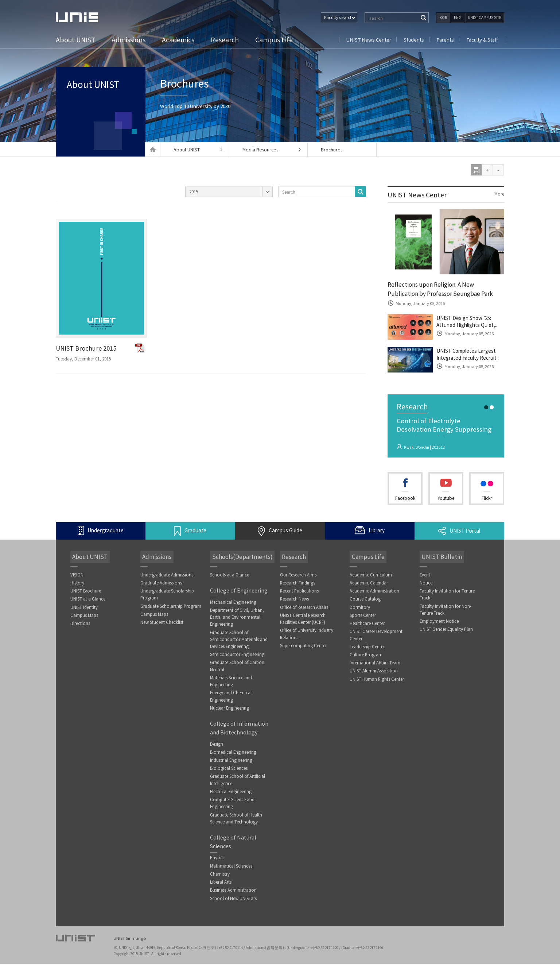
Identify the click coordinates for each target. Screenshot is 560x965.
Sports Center (363, 617)
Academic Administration (374, 593)
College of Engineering (239, 592)
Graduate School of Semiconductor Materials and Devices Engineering (239, 642)
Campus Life (275, 40)
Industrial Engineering (231, 764)
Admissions (130, 40)
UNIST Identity (84, 609)
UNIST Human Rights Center (377, 682)
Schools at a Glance (230, 577)
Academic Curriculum (371, 577)
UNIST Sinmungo (130, 940)
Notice (426, 585)
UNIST (85, 17)
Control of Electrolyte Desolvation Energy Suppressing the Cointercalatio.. (446, 432)
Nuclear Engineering (230, 712)
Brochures (335, 150)
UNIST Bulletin (440, 559)
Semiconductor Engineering (237, 657)
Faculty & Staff (482, 40)
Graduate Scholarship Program (171, 608)
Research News (295, 601)
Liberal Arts (221, 888)
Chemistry (220, 879)
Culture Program (366, 658)
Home (153, 150)
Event (425, 577)
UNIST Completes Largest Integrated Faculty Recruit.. (470, 356)
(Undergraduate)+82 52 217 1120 (314, 949)
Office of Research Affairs (305, 609)
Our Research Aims (298, 577)
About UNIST (76, 40)
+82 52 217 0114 (232, 949)
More (499, 194)
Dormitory (360, 609)
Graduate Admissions (161, 585)
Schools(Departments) (241, 559)
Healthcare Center (367, 626)
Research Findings (298, 585)
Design (217, 748)
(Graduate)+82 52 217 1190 (364, 949)
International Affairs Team (375, 666)
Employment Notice (439, 624)
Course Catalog (365, 601)
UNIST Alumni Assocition (374, 674)
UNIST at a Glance (88, 601)
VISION (77, 577)
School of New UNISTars (233, 904)
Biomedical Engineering (233, 756)
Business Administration (233, 896)
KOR (443, 18)
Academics (179, 40)
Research (226, 40)
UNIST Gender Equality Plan (447, 632)
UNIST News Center (365, 40)
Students (412, 40)
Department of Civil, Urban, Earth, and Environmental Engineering (237, 619)
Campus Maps (84, 617)
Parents (444, 40)
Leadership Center (367, 650)
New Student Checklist (162, 625)
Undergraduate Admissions (167, 577)
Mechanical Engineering (233, 604)
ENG (458, 18)
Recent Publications (300, 593)
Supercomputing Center (303, 649)
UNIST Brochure (86, 593)
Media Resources (269, 150)
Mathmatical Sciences (231, 871)
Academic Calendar (369, 585)
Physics (217, 863)
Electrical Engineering (231, 796)
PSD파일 (141, 348)
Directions (80, 626)
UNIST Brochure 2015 (89, 349)
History (77, 585)
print (476, 170)
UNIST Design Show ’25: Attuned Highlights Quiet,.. (470, 323)
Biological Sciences (229, 773)
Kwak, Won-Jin (418, 449)
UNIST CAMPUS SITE (485, 18)
